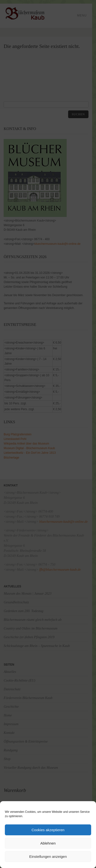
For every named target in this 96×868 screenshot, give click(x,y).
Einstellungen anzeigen (48, 856)
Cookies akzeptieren (48, 830)
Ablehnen (48, 843)
